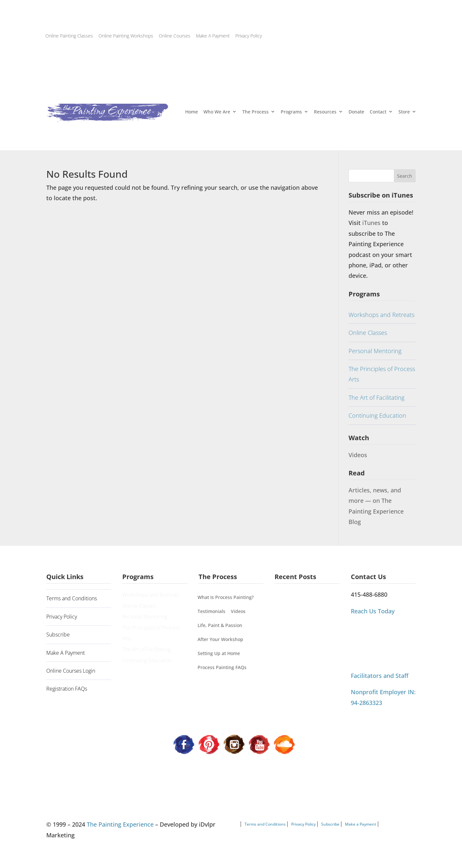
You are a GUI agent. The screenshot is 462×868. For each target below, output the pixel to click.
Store (404, 112)
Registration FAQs (67, 689)
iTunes (372, 223)
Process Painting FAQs (222, 667)
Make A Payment (213, 36)
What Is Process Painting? (226, 597)
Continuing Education (377, 415)
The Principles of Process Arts (382, 374)
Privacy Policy (249, 36)
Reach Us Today (373, 611)
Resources (325, 112)
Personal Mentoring (375, 351)
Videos (358, 455)
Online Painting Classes (69, 36)
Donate (356, 112)
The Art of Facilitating (376, 397)
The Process (255, 112)
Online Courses (175, 36)
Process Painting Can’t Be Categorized (303, 633)
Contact (378, 112)
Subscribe (58, 635)
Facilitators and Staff (380, 676)
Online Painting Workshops (126, 36)
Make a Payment (361, 824)
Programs (291, 112)
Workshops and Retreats (381, 315)
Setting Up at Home (219, 653)
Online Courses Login (71, 671)
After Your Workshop (220, 639)
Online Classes (368, 333)
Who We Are (217, 112)
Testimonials (211, 611)
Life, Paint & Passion (220, 625)
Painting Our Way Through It (306, 613)
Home (192, 112)
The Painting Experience (120, 824)
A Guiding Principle (297, 598)
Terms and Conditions (72, 598)
